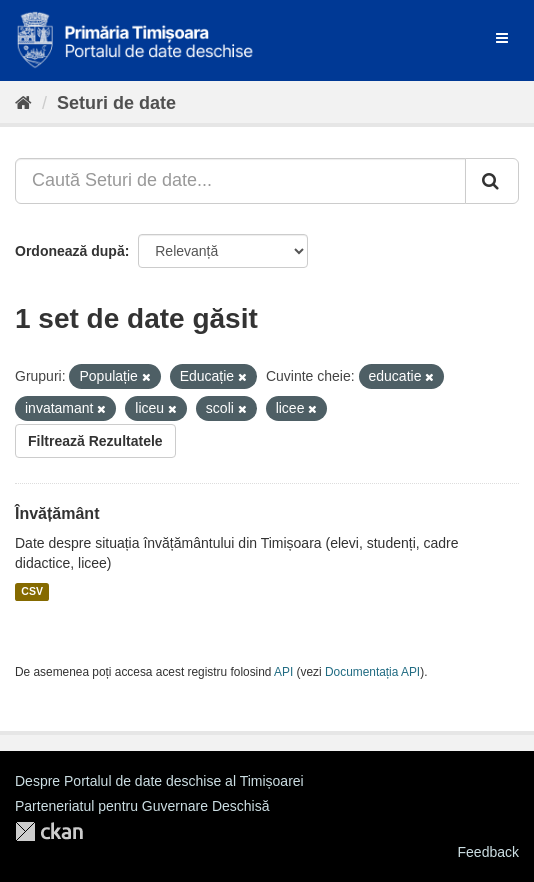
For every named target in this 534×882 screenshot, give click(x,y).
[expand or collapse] (502, 38)
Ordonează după (70, 251)
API (283, 672)
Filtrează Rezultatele (95, 441)
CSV (32, 592)
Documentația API (372, 672)
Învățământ (57, 513)
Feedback (488, 852)
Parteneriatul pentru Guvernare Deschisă (142, 806)
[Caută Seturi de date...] (240, 181)
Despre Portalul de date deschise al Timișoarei (159, 781)
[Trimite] (492, 181)
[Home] (23, 103)
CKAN (49, 831)
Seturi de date (116, 103)
